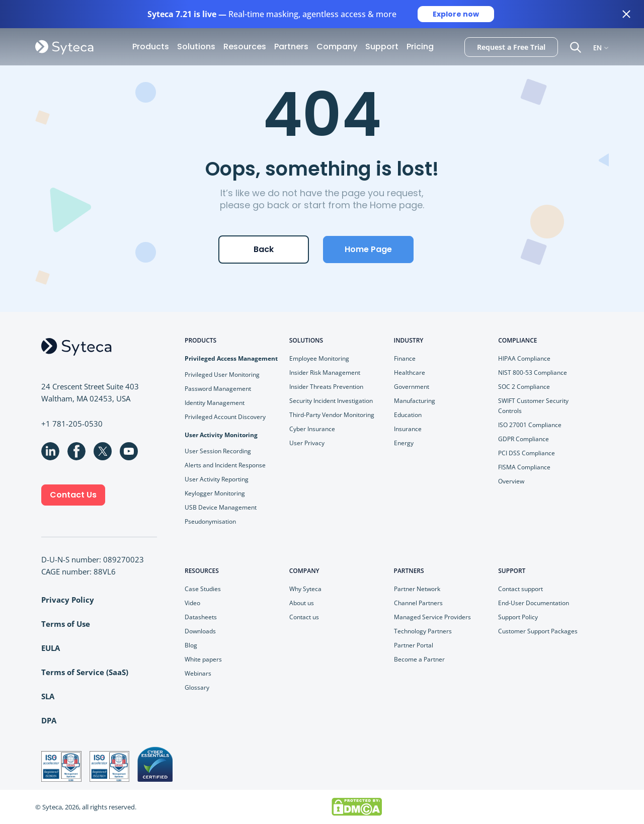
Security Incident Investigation (331, 401)
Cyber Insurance (312, 429)
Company (337, 47)
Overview (511, 481)
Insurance (408, 429)
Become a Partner (419, 659)
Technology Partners (423, 631)
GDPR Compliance (524, 439)
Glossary (197, 687)
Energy (404, 443)
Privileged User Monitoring (222, 375)
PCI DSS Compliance (527, 453)
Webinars (198, 673)
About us (302, 603)
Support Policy (518, 617)
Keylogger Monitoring (215, 493)
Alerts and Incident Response (225, 465)
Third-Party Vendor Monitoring (332, 415)
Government (412, 387)
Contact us (304, 617)
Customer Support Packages (538, 631)
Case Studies (203, 589)
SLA (48, 696)
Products (151, 47)
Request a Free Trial (511, 47)
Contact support (520, 589)
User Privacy (307, 443)
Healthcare (410, 373)
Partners (291, 47)
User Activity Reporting (217, 479)
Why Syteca (305, 589)
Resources (245, 47)
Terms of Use (66, 624)
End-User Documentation (534, 603)
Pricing (420, 47)
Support (382, 47)
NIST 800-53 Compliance (533, 373)
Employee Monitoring (319, 358)
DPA (49, 720)
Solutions (196, 47)
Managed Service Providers (432, 617)
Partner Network (417, 589)
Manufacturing (415, 401)
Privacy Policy (68, 600)
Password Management (218, 389)
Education (408, 415)
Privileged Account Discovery (225, 417)
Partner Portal (414, 645)
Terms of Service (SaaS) (85, 672)
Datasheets (201, 617)
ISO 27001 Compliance (530, 425)
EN (597, 47)
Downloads (200, 631)
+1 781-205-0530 (72, 424)
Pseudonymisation (210, 521)
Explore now (456, 14)
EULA (51, 648)
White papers (203, 659)
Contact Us (73, 495)
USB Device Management (221, 507)
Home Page (368, 249)
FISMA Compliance (524, 467)
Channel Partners (418, 603)
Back (264, 249)
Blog (191, 645)
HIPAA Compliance (524, 358)
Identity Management (215, 403)
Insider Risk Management (325, 373)
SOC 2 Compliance (524, 387)
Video (192, 603)
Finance (405, 358)
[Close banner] (626, 14)
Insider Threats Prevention (326, 387)
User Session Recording (218, 451)
